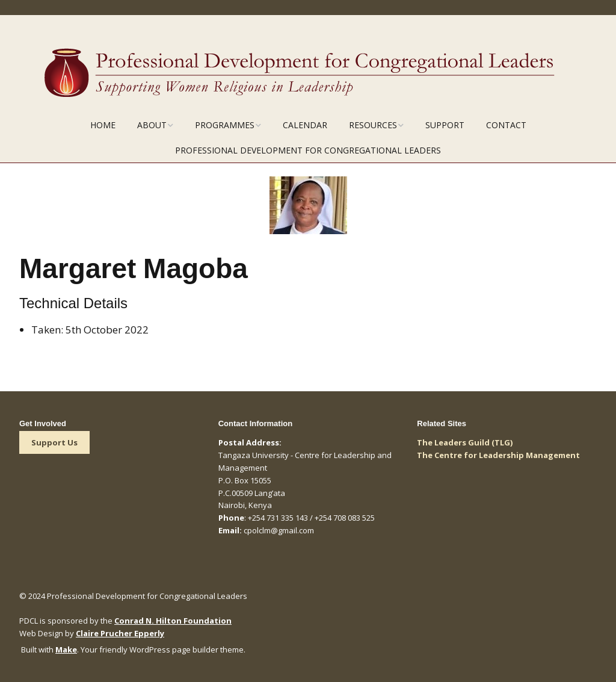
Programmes (225, 125)
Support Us (54, 442)
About (152, 125)
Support (445, 125)
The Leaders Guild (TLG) (465, 442)
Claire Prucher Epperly (120, 633)
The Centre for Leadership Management (498, 455)
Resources (373, 125)
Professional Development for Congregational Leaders (308, 150)
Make (66, 649)
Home (103, 125)
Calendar (305, 125)
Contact (506, 125)
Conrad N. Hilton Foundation (173, 621)
